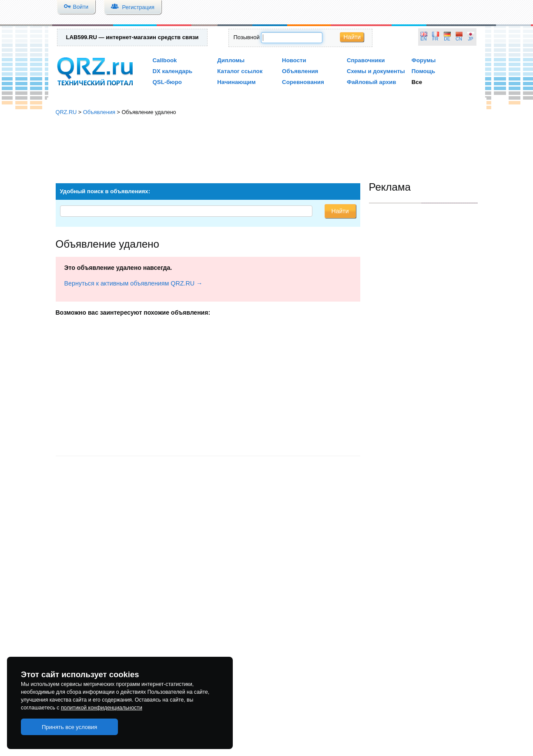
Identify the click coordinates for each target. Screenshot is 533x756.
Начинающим (236, 82)
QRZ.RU (66, 112)
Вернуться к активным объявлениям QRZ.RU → (134, 283)
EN (423, 39)
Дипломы (231, 60)
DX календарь (173, 71)
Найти (352, 37)
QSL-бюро (167, 82)
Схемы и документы (376, 71)
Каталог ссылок (240, 71)
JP (471, 39)
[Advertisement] (267, 146)
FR (436, 39)
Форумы (424, 60)
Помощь (424, 71)
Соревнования (303, 82)
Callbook (165, 60)
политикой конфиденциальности (102, 708)
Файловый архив (371, 82)
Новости (294, 60)
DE (447, 39)
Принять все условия (70, 727)
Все (417, 82)
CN (459, 39)
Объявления (300, 71)
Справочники (366, 60)
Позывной (246, 37)
